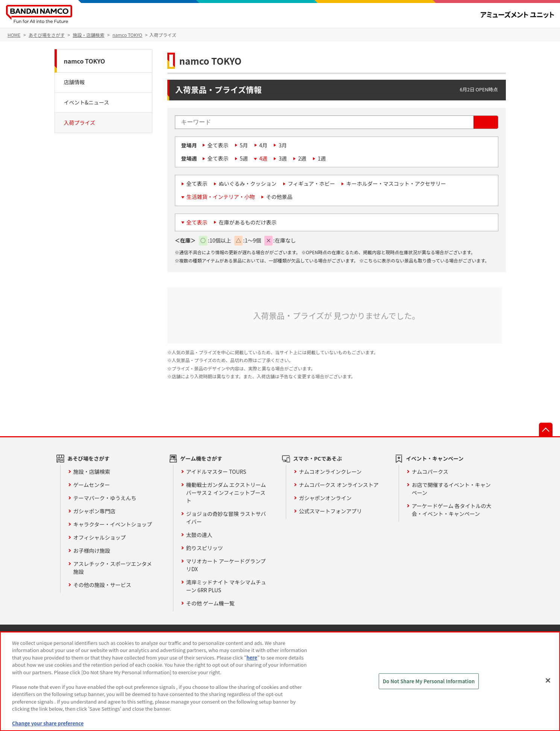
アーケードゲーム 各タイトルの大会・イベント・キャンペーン (452, 510)
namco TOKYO (85, 61)
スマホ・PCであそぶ (317, 458)
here (252, 657)
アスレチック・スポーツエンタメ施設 (113, 568)
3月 (283, 145)
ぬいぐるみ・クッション (248, 184)
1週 (322, 158)
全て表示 (218, 145)
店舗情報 (74, 82)
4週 (263, 158)
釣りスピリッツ (205, 548)
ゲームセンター (92, 485)
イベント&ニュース (87, 102)
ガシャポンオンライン (325, 498)
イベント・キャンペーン (435, 458)
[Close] (548, 680)
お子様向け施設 (92, 551)
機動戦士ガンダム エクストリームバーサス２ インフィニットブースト (226, 493)
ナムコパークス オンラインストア (339, 485)
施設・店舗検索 (92, 472)
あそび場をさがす (88, 458)
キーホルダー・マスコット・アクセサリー (396, 184)
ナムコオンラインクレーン (330, 472)
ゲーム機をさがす (201, 458)
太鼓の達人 (199, 535)
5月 (244, 145)
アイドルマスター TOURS (216, 472)
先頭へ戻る (546, 429)
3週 (283, 158)
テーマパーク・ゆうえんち (105, 498)
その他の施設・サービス (102, 585)
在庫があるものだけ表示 (248, 222)
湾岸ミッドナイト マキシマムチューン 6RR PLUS (226, 586)
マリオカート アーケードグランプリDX (226, 565)
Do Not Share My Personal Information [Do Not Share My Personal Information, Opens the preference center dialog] (429, 681)
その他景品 (279, 197)
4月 (263, 145)
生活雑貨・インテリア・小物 (221, 197)
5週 (244, 158)
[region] (280, 681)
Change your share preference (48, 723)
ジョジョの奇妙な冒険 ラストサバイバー (226, 518)
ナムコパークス (430, 472)
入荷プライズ (80, 123)
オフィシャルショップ (100, 537)
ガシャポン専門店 (94, 511)
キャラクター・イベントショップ (113, 524)
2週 (302, 158)
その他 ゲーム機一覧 (210, 603)
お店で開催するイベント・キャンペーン (451, 489)
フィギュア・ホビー (311, 184)
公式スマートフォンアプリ (331, 511)
